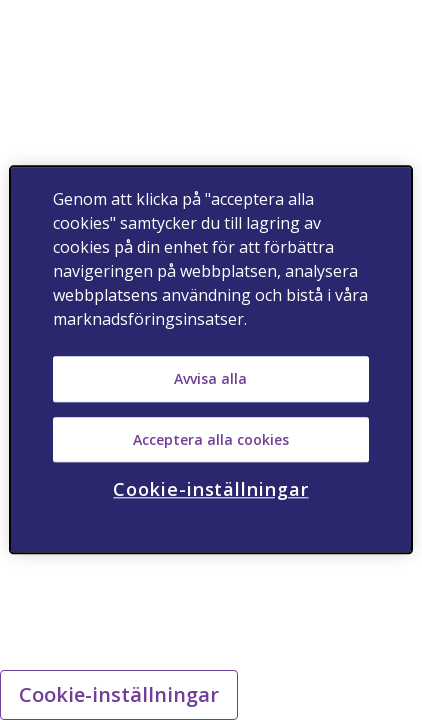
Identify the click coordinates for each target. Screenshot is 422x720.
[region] (211, 359)
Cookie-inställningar (119, 694)
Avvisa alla (210, 378)
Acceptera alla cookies (211, 439)
